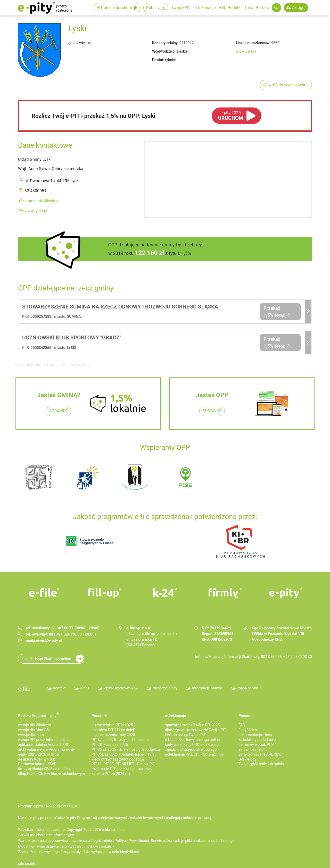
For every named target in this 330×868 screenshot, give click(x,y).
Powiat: (158, 60)
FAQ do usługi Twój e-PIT (185, 735)
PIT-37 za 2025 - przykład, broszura (120, 740)
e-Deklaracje (205, 8)
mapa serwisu (249, 688)
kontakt (60, 688)
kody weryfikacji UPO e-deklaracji (192, 745)
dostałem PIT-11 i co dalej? (114, 730)
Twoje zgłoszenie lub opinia (261, 764)
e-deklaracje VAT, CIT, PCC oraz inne (194, 754)
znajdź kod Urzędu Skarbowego (191, 750)
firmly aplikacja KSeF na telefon (44, 769)
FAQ (242, 725)
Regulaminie (102, 841)
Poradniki (100, 716)
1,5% (249, 8)
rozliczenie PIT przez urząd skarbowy (122, 769)
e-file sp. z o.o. (114, 830)
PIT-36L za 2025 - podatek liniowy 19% (123, 754)
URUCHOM (231, 116)
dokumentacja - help (255, 735)
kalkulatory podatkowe (257, 740)
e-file (24, 689)
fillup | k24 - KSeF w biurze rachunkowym (51, 774)
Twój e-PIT (181, 8)
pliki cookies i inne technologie (210, 841)
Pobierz (153, 8)
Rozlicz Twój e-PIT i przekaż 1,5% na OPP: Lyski (94, 116)
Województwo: (164, 51)
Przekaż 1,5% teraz (274, 312)
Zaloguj (299, 8)
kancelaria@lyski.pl (42, 201)
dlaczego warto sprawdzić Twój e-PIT (196, 730)
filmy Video (248, 730)
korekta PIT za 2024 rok (111, 774)
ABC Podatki (230, 8)
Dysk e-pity (247, 759)
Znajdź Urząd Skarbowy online (46, 659)
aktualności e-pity (253, 750)
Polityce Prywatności (132, 841)
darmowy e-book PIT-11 (258, 745)
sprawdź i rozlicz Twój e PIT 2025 (192, 725)
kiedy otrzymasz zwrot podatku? (118, 759)
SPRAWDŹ (59, 411)
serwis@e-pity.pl (48, 641)
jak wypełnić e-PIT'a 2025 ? (114, 725)
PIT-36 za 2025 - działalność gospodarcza (126, 750)
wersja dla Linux (31, 735)
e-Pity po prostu (45, 8)
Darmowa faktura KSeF (37, 764)
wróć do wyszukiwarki (288, 85)
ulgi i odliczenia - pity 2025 (113, 735)
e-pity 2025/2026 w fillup (38, 754)
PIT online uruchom (114, 8)
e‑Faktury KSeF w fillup (37, 759)
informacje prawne (207, 688)
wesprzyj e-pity (165, 688)
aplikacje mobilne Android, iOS (43, 745)
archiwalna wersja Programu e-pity (46, 750)
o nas (85, 688)
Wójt (22, 169)
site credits (27, 864)
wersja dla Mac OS (33, 730)
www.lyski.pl (246, 51)
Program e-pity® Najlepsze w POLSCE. (50, 806)
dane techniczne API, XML (260, 754)
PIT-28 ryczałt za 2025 (110, 745)
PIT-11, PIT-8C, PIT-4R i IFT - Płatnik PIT (123, 764)
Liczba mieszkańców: (253, 43)
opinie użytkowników (121, 688)
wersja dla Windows (34, 725)
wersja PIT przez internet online (44, 740)
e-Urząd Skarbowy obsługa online (192, 740)
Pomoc (262, 8)
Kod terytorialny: (165, 43)
